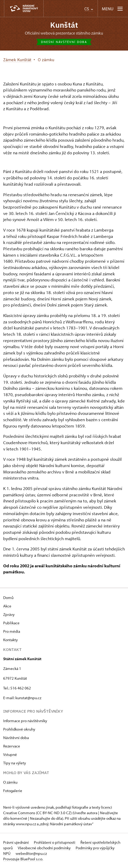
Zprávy (9, 614)
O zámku (10, 782)
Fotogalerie (13, 791)
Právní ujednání (16, 842)
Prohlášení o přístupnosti (55, 842)
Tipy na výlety (15, 763)
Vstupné (10, 754)
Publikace (11, 623)
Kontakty (10, 640)
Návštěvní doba (16, 738)
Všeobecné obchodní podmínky (45, 848)
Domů (8, 598)
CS (89, 9)
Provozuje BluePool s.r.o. (23, 859)
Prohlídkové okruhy (19, 729)
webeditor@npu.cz (31, 853)
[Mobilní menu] (113, 9)
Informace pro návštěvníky (25, 721)
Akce (7, 606)
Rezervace (12, 746)
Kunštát (64, 25)
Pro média (12, 631)
